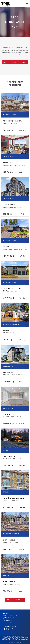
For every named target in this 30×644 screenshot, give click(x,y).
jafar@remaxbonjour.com (15, 622)
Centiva (18, 642)
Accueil (6, 62)
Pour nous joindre (20, 62)
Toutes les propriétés (15, 600)
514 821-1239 (9, 620)
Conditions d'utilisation (8, 640)
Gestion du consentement (21, 640)
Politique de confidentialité (19, 639)
